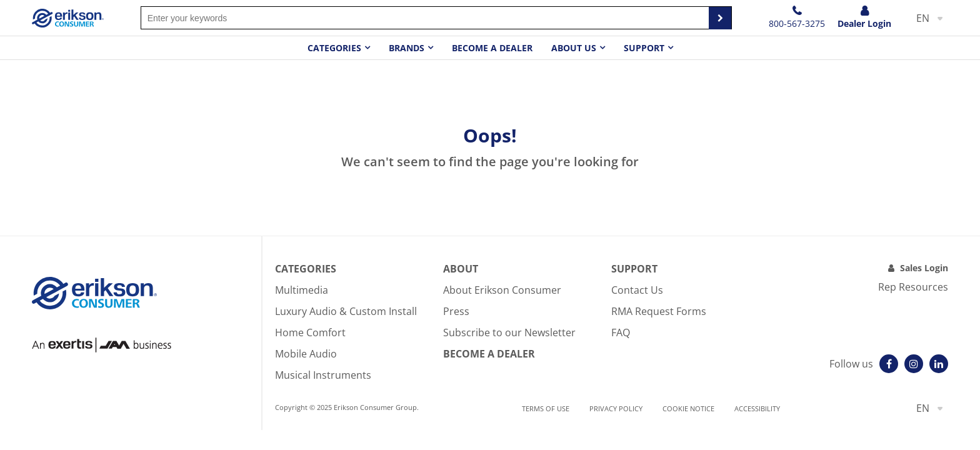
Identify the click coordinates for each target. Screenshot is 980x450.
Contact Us (637, 290)
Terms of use (546, 408)
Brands (407, 48)
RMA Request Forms (659, 311)
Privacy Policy (616, 408)
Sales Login (924, 268)
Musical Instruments (323, 375)
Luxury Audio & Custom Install (346, 311)
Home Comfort (310, 332)
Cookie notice (688, 408)
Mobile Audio (306, 354)
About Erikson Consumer (502, 290)
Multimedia (302, 290)
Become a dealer (492, 48)
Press (456, 311)
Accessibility (757, 408)
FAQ (621, 332)
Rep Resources (913, 287)
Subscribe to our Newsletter (509, 332)
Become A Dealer (489, 354)
